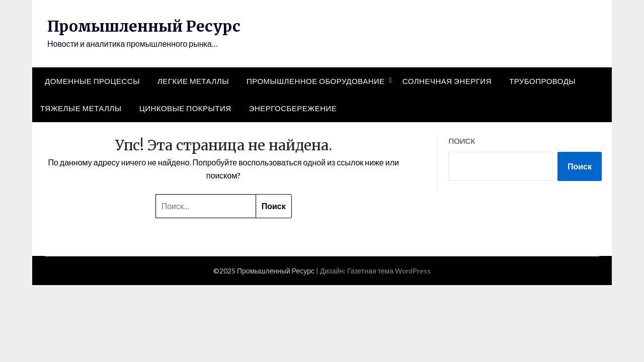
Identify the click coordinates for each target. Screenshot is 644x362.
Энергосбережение (293, 108)
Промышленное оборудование (316, 81)
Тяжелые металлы (81, 108)
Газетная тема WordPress (389, 271)
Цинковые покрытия (185, 108)
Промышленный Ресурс (144, 26)
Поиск (462, 141)
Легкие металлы (193, 81)
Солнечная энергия (447, 81)
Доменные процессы (92, 81)
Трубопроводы (542, 81)
